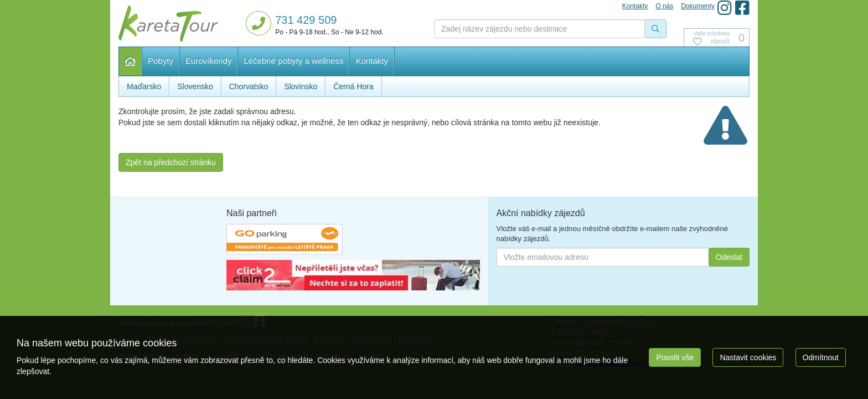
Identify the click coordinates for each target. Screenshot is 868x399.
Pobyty (161, 61)
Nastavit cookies (748, 357)
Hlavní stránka (130, 61)
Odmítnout (821, 357)
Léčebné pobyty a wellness (293, 61)
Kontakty (371, 61)
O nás (664, 6)
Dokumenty (698, 6)
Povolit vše (675, 357)
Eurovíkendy (208, 61)
